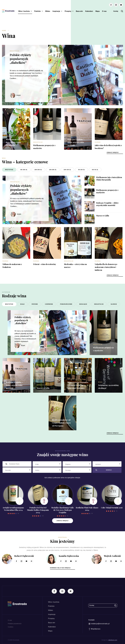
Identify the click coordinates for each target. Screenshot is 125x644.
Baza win (79, 11)
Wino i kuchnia (24, 11)
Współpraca (95, 629)
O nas (104, 11)
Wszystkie (9, 170)
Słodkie (114, 304)
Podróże (37, 11)
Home (4, 31)
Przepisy (68, 11)
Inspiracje (56, 11)
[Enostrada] (8, 11)
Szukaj (118, 11)
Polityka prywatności (15, 624)
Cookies (11, 627)
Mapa (98, 11)
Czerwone (49, 304)
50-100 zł (82, 170)
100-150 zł (67, 170)
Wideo (48, 11)
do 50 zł (95, 170)
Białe (22, 304)
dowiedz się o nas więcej (60, 568)
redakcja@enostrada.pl (99, 624)
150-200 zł (53, 170)
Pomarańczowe (66, 304)
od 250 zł (24, 170)
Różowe (35, 304)
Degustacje (14, 51)
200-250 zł (38, 170)
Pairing (9, 136)
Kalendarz (89, 11)
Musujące (83, 304)
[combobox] (47, 464)
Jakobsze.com (113, 640)
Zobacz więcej (62, 521)
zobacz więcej (113, 152)
